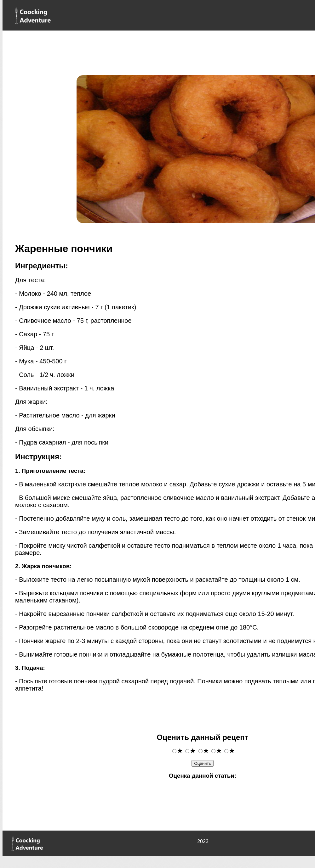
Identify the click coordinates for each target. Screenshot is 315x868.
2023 (203, 841)
